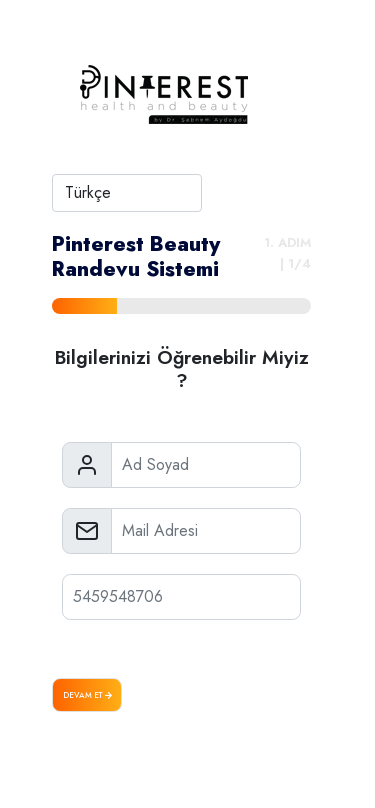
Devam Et (87, 695)
